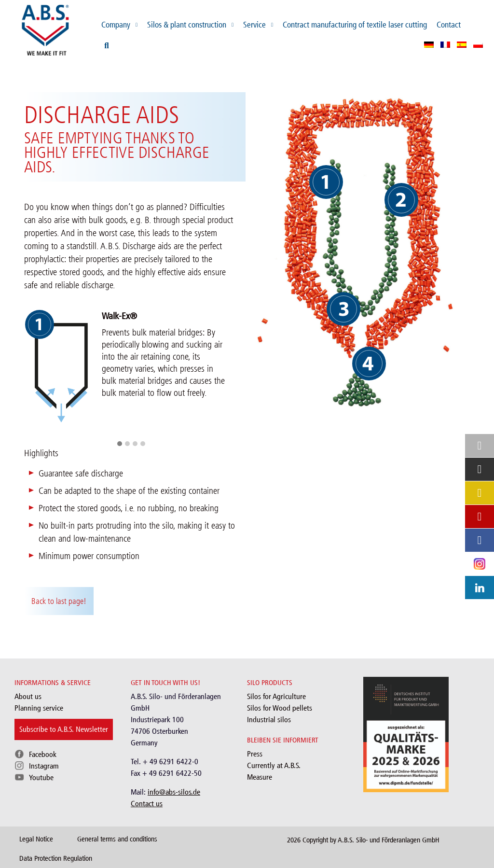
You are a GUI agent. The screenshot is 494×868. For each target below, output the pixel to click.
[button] (120, 444)
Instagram (44, 766)
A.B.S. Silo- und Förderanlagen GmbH (389, 840)
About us (28, 696)
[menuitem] (429, 44)
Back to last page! (59, 601)
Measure (260, 777)
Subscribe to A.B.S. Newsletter (64, 729)
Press (255, 754)
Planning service (39, 708)
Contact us (147, 804)
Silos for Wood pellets (280, 708)
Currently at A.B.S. (274, 765)
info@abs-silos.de (174, 792)
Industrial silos (269, 720)
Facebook (43, 754)
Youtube (41, 777)
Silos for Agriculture (276, 696)
